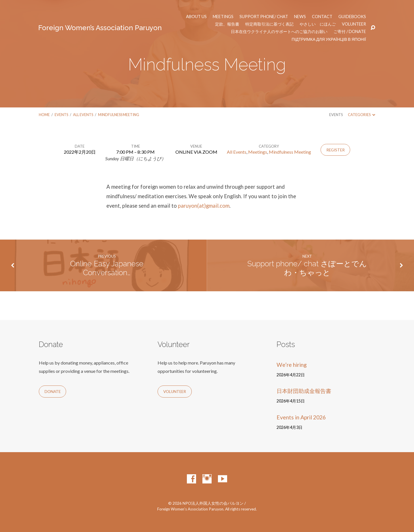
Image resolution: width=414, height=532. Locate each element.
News (300, 17)
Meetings (223, 17)
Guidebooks (352, 17)
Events (61, 115)
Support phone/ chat (264, 17)
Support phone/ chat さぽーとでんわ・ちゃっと (307, 268)
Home (44, 115)
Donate (53, 392)
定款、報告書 (227, 24)
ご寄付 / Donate (350, 32)
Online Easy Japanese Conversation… (107, 268)
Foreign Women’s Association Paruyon (100, 28)
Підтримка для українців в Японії (329, 39)
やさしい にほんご (318, 24)
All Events (83, 115)
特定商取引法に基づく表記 (269, 24)
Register (336, 150)
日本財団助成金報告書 (304, 391)
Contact (322, 17)
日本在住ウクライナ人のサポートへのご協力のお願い (279, 32)
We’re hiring (292, 365)
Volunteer (354, 24)
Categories (362, 115)
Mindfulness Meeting (119, 115)
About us (196, 17)
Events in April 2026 (301, 417)
